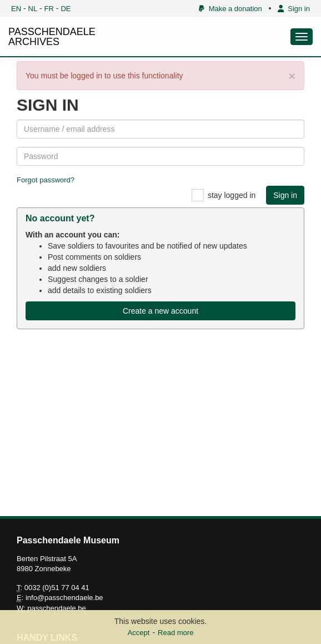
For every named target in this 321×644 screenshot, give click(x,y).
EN (16, 9)
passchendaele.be (57, 608)
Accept (139, 633)
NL (33, 9)
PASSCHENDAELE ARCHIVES (52, 37)
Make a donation (230, 9)
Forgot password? (46, 180)
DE (66, 9)
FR (49, 9)
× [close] (292, 76)
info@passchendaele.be (64, 598)
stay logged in (232, 195)
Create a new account (160, 311)
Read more (175, 633)
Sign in (294, 9)
